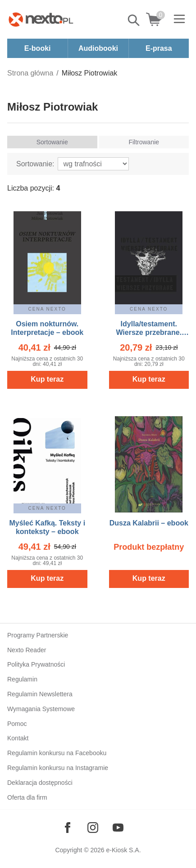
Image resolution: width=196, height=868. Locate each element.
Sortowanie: (35, 164)
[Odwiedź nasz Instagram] (93, 828)
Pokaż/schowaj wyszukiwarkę (134, 20)
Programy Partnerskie (38, 635)
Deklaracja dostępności (40, 783)
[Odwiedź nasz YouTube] (118, 828)
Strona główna (30, 73)
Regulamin (22, 679)
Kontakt (18, 738)
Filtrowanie (144, 142)
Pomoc (17, 724)
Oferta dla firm (27, 797)
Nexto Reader (27, 650)
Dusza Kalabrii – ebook (149, 523)
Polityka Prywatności (36, 664)
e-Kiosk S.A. (124, 850)
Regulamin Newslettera (40, 694)
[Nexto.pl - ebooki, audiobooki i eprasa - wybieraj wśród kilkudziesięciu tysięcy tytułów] (41, 19)
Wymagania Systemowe (41, 709)
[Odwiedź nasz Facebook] (68, 828)
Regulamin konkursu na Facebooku (57, 753)
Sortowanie (52, 142)
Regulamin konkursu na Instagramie (58, 768)
